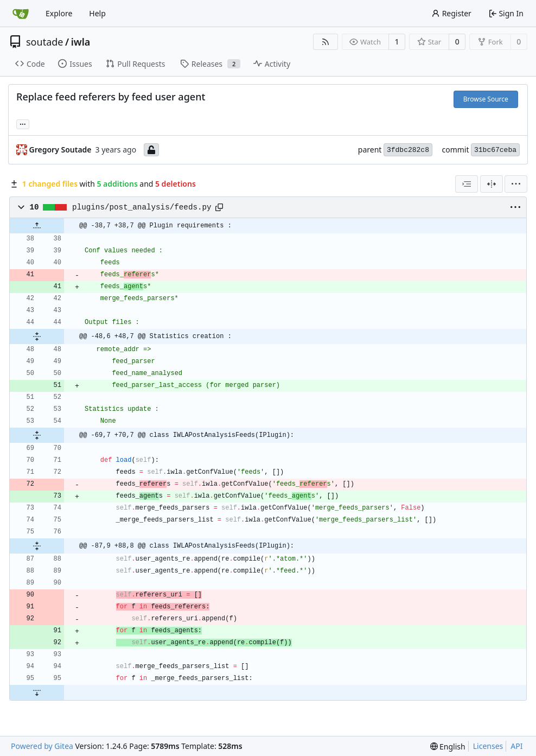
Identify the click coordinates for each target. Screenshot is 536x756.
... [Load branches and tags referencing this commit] (23, 123)
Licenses (488, 746)
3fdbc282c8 (408, 150)
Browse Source (486, 99)
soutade (44, 42)
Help (97, 13)
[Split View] (492, 184)
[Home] (21, 14)
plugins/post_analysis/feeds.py (142, 207)
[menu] (516, 184)
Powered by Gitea (42, 746)
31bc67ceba (495, 150)
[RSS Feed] (326, 42)
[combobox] (467, 184)
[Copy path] (219, 207)
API (516, 746)
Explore (59, 13)
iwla (81, 42)
